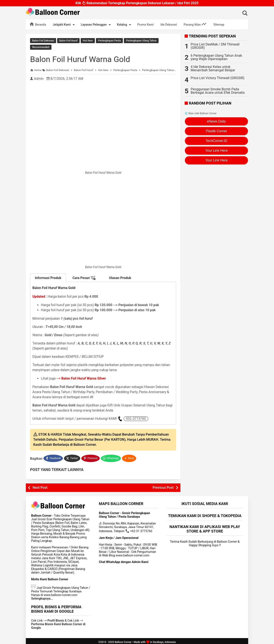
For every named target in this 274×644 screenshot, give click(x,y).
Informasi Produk (48, 277)
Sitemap (219, 25)
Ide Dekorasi (169, 25)
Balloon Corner (123, 640)
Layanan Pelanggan (97, 25)
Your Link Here (216, 151)
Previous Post (163, 485)
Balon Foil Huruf (68, 41)
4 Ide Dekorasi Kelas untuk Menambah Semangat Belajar (213, 68)
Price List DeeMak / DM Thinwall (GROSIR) (215, 46)
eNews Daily (217, 121)
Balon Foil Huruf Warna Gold (83, 58)
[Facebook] (53, 457)
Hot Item (88, 41)
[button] (130, 457)
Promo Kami (145, 25)
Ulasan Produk (120, 277)
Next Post (40, 485)
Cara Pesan (84, 277)
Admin (39, 78)
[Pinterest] (91, 457)
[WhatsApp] (111, 457)
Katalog (125, 25)
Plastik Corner (216, 131)
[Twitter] (72, 457)
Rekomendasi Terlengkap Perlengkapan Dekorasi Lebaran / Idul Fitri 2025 (137, 3)
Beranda (38, 24)
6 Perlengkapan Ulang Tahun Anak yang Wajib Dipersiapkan (216, 57)
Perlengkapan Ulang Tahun (141, 41)
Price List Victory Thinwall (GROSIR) (217, 78)
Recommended (41, 47)
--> (81, 377)
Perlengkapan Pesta (109, 41)
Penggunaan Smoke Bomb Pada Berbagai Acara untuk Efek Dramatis (218, 91)
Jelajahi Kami (64, 25)
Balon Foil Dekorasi (43, 41)
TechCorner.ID (216, 141)
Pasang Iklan (195, 24)
